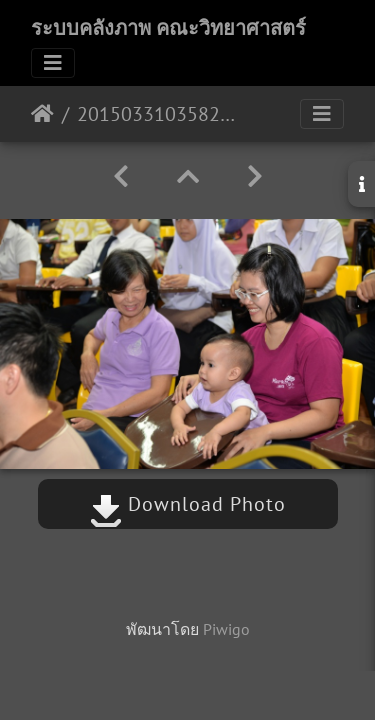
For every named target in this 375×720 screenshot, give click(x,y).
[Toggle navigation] (53, 63)
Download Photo (188, 504)
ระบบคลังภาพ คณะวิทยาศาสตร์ (168, 28)
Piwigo (226, 629)
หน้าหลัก (42, 114)
